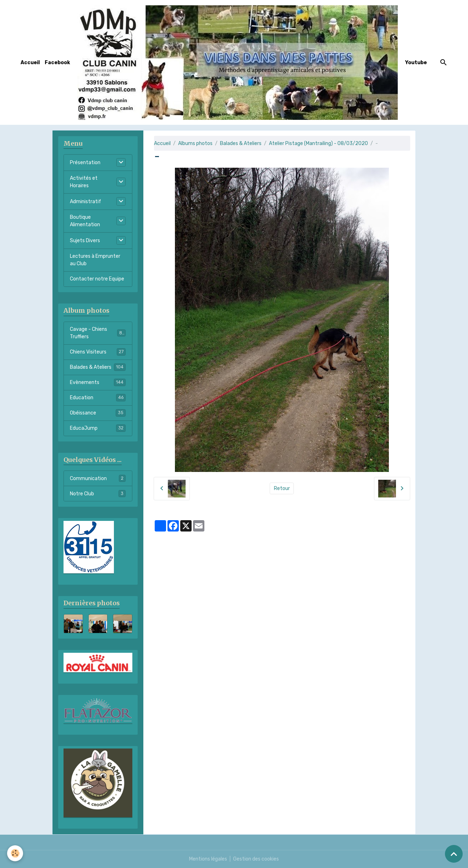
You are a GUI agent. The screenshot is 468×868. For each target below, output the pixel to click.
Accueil (30, 63)
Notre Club (98, 494)
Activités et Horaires (84, 182)
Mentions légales (208, 859)
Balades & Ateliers (241, 143)
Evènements (98, 382)
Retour (282, 488)
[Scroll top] (454, 854)
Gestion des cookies (256, 859)
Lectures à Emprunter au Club (95, 260)
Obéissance (98, 413)
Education (98, 397)
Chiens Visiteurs (98, 352)
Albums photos (195, 143)
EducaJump (98, 428)
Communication (98, 478)
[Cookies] (15, 853)
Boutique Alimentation (85, 221)
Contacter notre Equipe (97, 279)
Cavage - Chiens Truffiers (98, 333)
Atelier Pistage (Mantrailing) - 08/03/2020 (318, 143)
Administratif (86, 202)
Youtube (416, 63)
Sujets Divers (85, 241)
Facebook (57, 63)
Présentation (85, 163)
